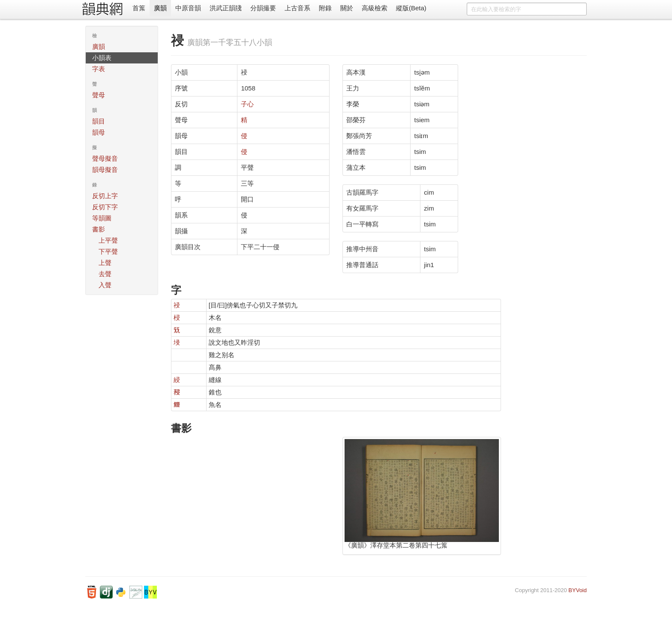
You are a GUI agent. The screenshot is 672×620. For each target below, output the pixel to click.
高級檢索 (375, 8)
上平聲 (108, 240)
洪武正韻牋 (226, 8)
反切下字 (105, 207)
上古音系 (297, 8)
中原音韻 (188, 8)
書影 (99, 229)
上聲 (105, 263)
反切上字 (105, 196)
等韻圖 (102, 218)
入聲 (105, 285)
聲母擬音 (105, 158)
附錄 (325, 8)
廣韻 (160, 8)
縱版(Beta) (411, 8)
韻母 (99, 132)
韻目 (99, 121)
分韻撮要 (263, 8)
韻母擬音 (105, 170)
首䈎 (139, 8)
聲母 (99, 95)
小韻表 (102, 58)
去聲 (105, 274)
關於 (347, 8)
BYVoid (577, 590)
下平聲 (108, 251)
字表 (99, 69)
